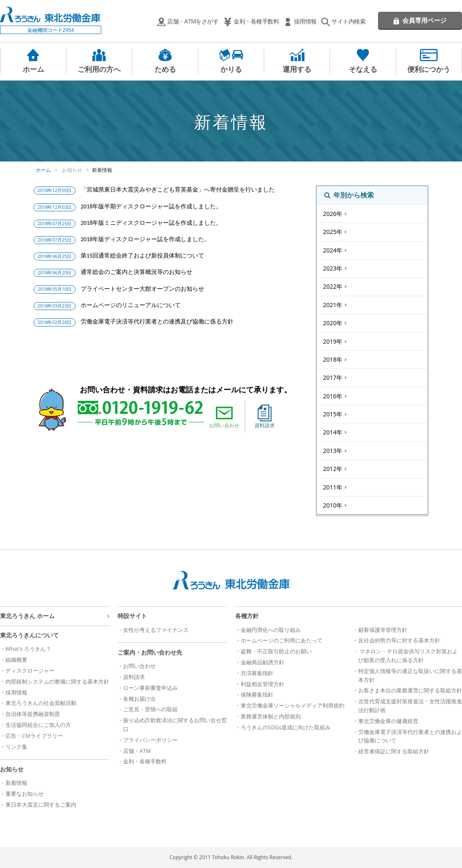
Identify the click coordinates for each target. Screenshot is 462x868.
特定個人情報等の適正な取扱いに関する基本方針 (410, 675)
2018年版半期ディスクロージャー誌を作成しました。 (151, 206)
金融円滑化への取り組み (271, 630)
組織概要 (16, 660)
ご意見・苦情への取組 (150, 709)
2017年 (333, 377)
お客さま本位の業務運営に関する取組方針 (410, 690)
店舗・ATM (137, 751)
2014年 (333, 432)
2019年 (333, 341)
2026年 (333, 214)
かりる (231, 69)
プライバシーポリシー (150, 740)
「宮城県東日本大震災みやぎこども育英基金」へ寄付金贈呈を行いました (178, 190)
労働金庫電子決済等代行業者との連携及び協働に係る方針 (157, 322)
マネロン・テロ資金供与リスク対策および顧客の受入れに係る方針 (408, 656)
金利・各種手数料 (256, 21)
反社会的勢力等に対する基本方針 (399, 640)
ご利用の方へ (99, 69)
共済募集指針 (257, 673)
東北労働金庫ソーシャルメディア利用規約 (293, 705)
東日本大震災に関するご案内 (41, 805)
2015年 (333, 414)
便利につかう (429, 69)
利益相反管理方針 (262, 684)
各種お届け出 (139, 699)
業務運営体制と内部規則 (271, 716)
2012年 (333, 469)
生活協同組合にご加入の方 (38, 725)
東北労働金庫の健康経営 (388, 721)
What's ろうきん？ (28, 649)
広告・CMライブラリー (34, 736)
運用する (297, 69)
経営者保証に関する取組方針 (394, 751)
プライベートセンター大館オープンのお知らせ (142, 289)
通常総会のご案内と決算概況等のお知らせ (136, 272)
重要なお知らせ (25, 794)
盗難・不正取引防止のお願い (276, 651)
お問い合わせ (224, 417)
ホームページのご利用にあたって (282, 640)
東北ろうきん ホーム (27, 616)
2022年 (333, 286)
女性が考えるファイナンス (156, 630)
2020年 (333, 323)
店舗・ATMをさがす (193, 21)
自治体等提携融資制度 (33, 714)
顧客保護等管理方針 (383, 630)
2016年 (333, 396)
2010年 (333, 505)
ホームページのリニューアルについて (131, 305)
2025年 (333, 232)
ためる (165, 69)
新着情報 (102, 170)
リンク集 (16, 747)
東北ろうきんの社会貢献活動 (41, 703)
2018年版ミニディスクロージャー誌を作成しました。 (151, 223)
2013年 (333, 451)
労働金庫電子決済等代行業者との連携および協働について (410, 736)
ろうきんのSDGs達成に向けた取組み (286, 727)
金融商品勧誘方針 (262, 662)
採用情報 (305, 21)
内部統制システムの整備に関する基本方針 (57, 681)
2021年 (333, 305)
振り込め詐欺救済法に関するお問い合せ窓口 (175, 725)
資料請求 (265, 417)
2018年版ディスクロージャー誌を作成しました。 (145, 239)
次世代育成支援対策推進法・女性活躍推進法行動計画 (410, 706)
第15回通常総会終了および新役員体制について (142, 256)
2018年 (333, 359)
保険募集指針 (257, 694)
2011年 (333, 487)
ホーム (33, 69)
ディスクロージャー (30, 671)
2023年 (333, 268)
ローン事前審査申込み (150, 688)
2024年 (333, 250)
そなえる (363, 69)
